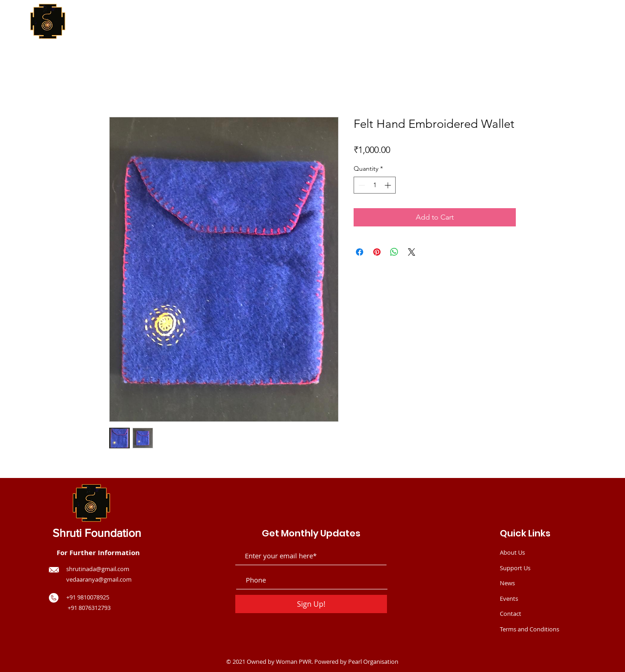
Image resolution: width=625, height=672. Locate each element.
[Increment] (389, 185)
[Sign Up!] (311, 604)
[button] (564, 39)
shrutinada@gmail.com (98, 569)
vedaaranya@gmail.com (99, 579)
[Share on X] (412, 252)
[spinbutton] (375, 185)
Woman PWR (294, 661)
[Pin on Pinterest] (377, 252)
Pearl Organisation (373, 661)
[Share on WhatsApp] (394, 252)
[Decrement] (361, 185)
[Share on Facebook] (360, 252)
